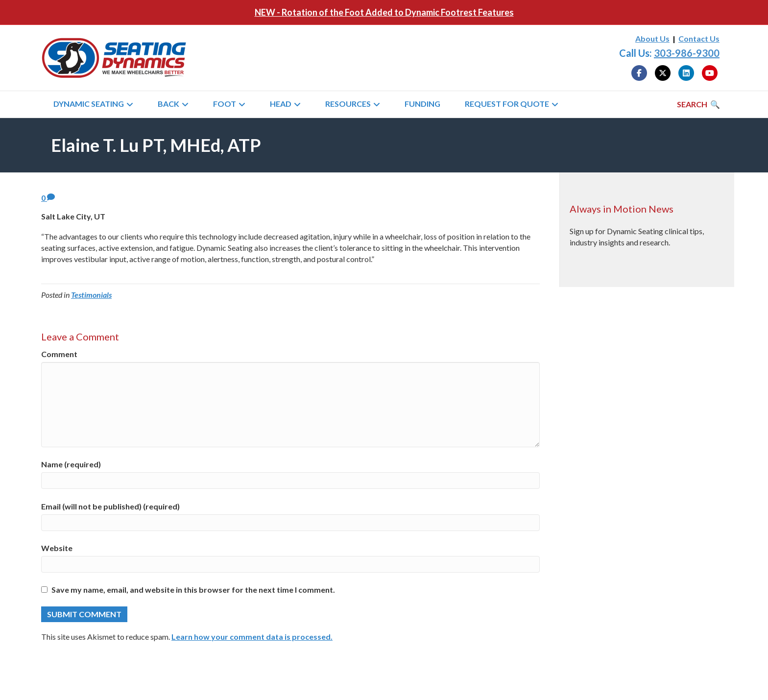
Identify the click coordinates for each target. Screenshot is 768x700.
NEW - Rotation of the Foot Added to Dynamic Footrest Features (384, 12)
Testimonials (91, 295)
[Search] (698, 104)
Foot (225, 104)
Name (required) (71, 464)
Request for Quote (507, 104)
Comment (59, 354)
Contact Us (699, 38)
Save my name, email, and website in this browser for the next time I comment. (193, 590)
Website (57, 548)
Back (168, 104)
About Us (652, 38)
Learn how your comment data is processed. (252, 637)
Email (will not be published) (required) (110, 506)
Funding (422, 104)
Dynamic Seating (89, 104)
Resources (348, 104)
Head (281, 104)
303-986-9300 (687, 53)
